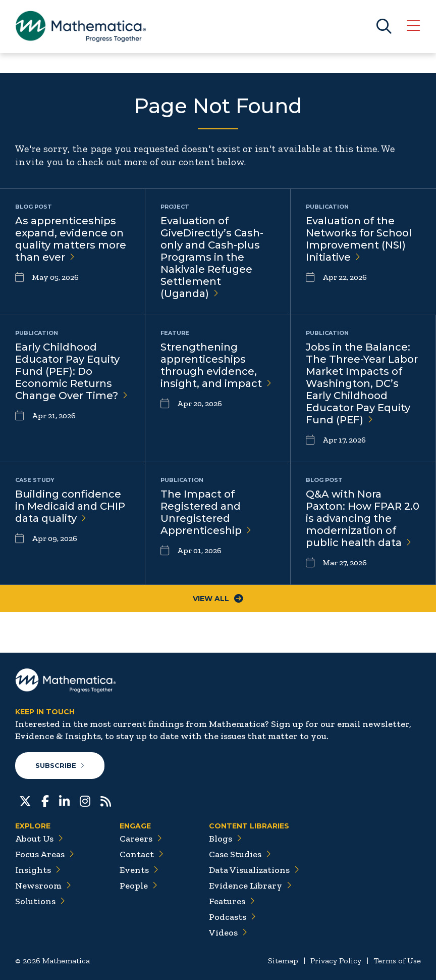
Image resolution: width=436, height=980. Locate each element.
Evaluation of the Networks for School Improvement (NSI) (359, 239)
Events (139, 870)
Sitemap (283, 961)
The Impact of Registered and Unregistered (206, 512)
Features (232, 901)
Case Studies (240, 854)
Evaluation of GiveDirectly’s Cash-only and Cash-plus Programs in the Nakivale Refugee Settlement (212, 257)
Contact (142, 854)
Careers (141, 839)
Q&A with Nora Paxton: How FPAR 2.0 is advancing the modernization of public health (363, 518)
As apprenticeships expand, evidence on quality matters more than (71, 239)
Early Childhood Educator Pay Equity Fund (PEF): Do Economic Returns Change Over (71, 371)
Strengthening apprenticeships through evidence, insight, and (216, 365)
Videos (228, 933)
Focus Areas (45, 854)
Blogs (225, 839)
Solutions (40, 901)
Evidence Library (250, 886)
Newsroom (43, 886)
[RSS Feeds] (106, 800)
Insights (38, 870)
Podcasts (232, 917)
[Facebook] (45, 800)
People (139, 886)
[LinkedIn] (64, 800)
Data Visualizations (254, 870)
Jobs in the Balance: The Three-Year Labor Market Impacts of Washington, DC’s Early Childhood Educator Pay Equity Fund (362, 383)
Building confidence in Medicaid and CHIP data (70, 506)
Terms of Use (397, 961)
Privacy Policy (336, 961)
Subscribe (60, 765)
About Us (39, 839)
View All (218, 599)
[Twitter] (25, 800)
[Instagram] (85, 800)
